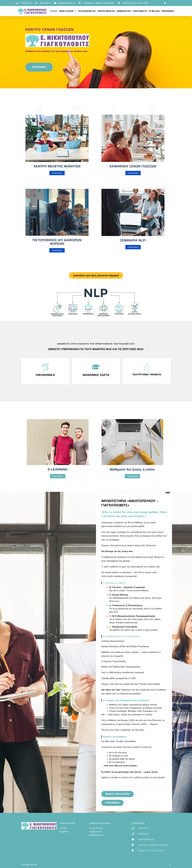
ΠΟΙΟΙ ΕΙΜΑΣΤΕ (140, 11)
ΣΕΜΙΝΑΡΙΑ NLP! (133, 240)
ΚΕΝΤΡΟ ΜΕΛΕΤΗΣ (106, 11)
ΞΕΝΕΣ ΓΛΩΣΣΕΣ (68, 11)
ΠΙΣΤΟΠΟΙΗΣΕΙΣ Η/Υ (87, 11)
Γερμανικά (77, 95)
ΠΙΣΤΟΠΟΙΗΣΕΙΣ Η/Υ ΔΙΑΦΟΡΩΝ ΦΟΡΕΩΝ (57, 242)
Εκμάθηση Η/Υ (153, 95)
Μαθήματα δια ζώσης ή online (132, 469)
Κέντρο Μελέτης (115, 95)
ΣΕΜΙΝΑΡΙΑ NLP (124, 11)
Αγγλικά (39, 95)
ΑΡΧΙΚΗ (54, 11)
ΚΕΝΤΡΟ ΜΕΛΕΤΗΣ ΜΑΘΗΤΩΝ (57, 166)
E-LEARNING (58, 469)
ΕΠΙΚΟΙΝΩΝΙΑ (168, 11)
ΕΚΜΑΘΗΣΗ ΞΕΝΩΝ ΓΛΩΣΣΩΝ (133, 166)
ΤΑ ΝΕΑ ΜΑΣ (154, 11)
